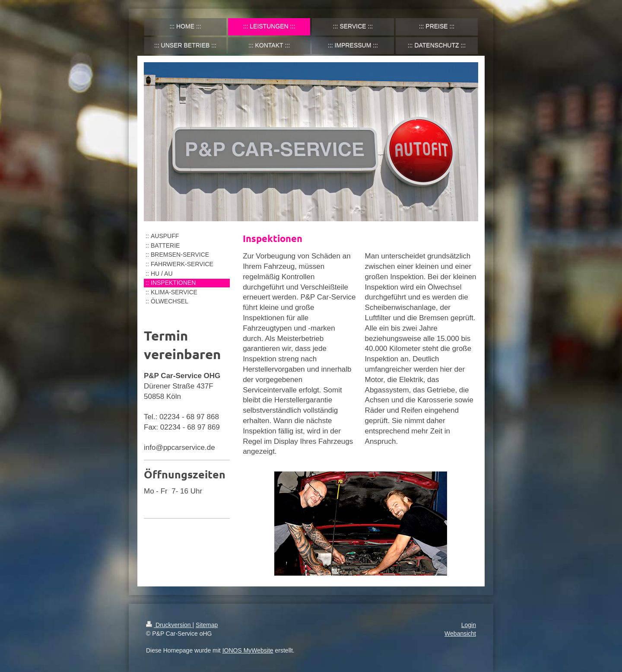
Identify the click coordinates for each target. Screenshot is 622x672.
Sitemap (207, 625)
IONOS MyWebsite (248, 650)
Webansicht (460, 634)
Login (469, 625)
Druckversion (169, 625)
